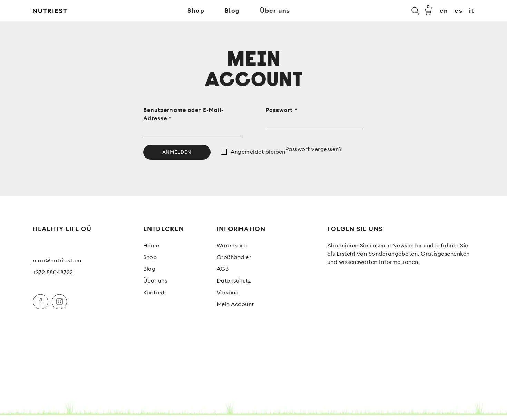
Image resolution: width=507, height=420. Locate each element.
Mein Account (235, 304)
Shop (196, 11)
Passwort (282, 110)
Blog (232, 11)
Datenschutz (234, 280)
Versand (228, 292)
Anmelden (177, 152)
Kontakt (154, 292)
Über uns (275, 11)
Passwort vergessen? (314, 149)
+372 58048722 (53, 272)
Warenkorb (232, 245)
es (459, 11)
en (444, 11)
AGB (223, 269)
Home (151, 245)
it (472, 11)
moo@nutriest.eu (57, 260)
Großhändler (234, 257)
